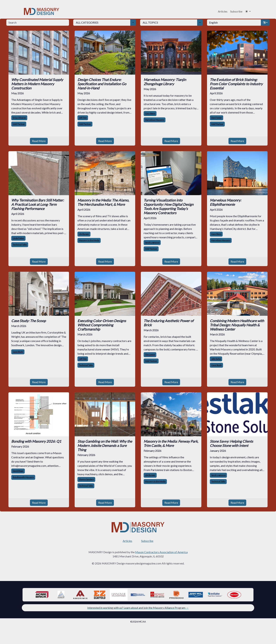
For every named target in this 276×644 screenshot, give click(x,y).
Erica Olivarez (19, 118)
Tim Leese (150, 355)
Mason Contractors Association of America (161, 552)
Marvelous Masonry (155, 120)
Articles (223, 11)
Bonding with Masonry (23, 477)
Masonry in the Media (89, 240)
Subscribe (236, 11)
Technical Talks (20, 245)
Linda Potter (18, 238)
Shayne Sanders (86, 479)
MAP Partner (19, 124)
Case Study (18, 352)
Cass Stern (150, 113)
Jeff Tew (83, 118)
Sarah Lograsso (152, 242)
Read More (39, 141)
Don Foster (217, 118)
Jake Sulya (216, 359)
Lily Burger (84, 234)
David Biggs (18, 471)
